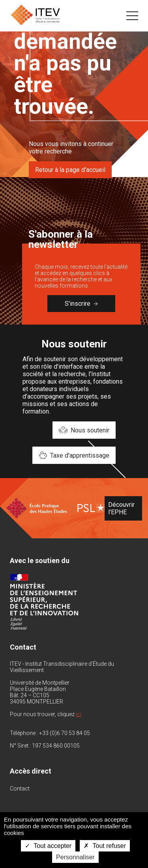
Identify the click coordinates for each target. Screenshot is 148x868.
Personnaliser (75, 857)
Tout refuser (105, 846)
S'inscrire (81, 304)
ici (79, 714)
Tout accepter (48, 846)
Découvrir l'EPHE (121, 508)
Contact (20, 789)
